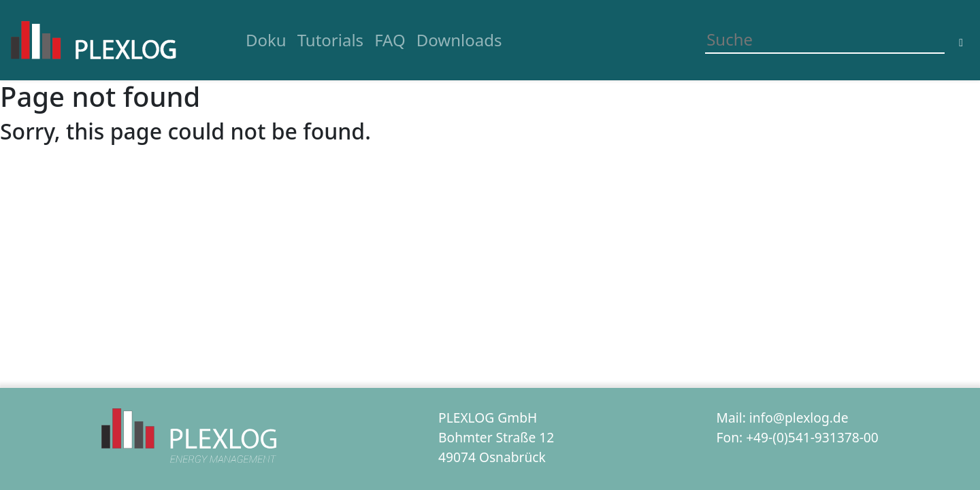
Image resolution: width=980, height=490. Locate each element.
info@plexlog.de (799, 418)
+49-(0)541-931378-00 (812, 437)
